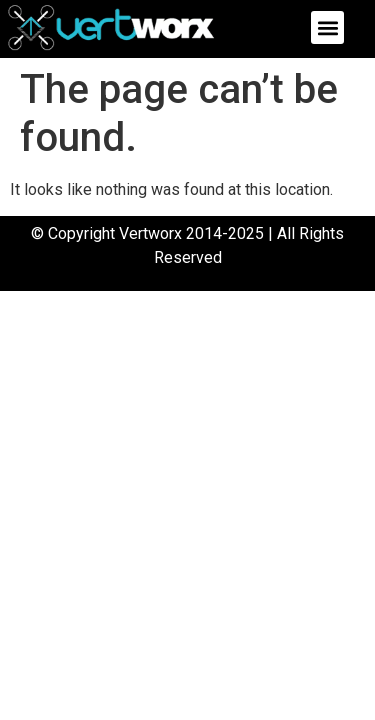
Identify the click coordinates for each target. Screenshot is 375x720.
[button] (327, 27)
